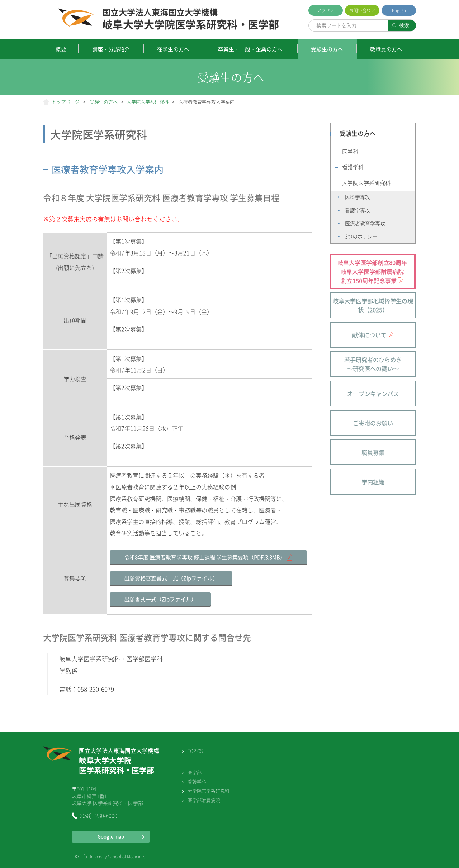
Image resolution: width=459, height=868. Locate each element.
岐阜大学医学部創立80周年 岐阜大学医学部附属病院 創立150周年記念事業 (372, 271)
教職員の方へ (386, 49)
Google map (111, 836)
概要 (61, 49)
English (399, 10)
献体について (369, 335)
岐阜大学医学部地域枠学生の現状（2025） (373, 305)
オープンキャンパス (373, 394)
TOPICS (195, 751)
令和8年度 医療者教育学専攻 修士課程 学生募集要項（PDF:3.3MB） (205, 557)
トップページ (66, 102)
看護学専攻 (358, 210)
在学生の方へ (173, 49)
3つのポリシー (361, 236)
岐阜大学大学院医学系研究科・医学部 (191, 19)
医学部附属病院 (204, 800)
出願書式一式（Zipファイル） (160, 599)
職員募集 (373, 452)
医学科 (350, 152)
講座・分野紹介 (111, 49)
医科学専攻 (358, 197)
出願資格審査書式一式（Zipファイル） (171, 578)
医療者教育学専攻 (365, 223)
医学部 (195, 772)
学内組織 (373, 482)
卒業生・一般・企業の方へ (250, 49)
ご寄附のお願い (373, 423)
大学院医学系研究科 (148, 102)
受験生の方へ (327, 49)
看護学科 (353, 167)
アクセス (326, 10)
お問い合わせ (362, 10)
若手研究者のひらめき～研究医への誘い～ (373, 364)
